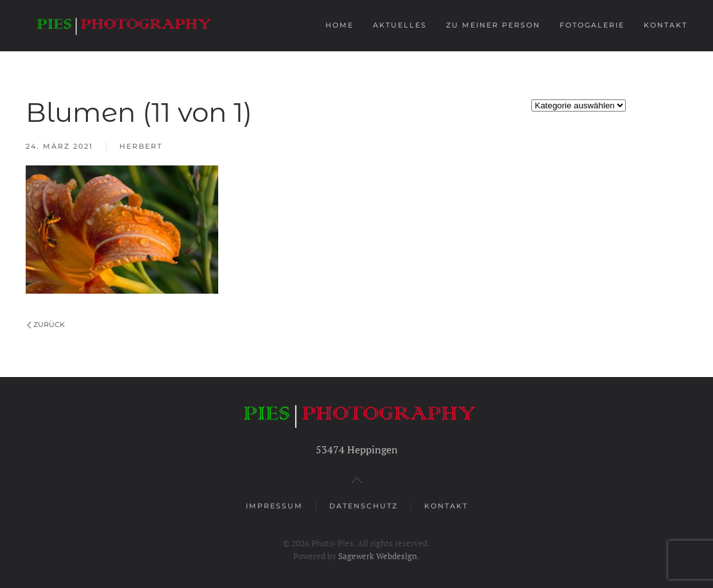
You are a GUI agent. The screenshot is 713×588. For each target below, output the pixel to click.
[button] (357, 480)
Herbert (141, 146)
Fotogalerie (592, 25)
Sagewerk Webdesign (378, 556)
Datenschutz (364, 507)
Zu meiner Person (493, 25)
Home (339, 25)
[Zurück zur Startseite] (124, 26)
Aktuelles (400, 25)
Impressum (274, 507)
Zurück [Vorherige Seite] (46, 324)
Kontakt (666, 25)
